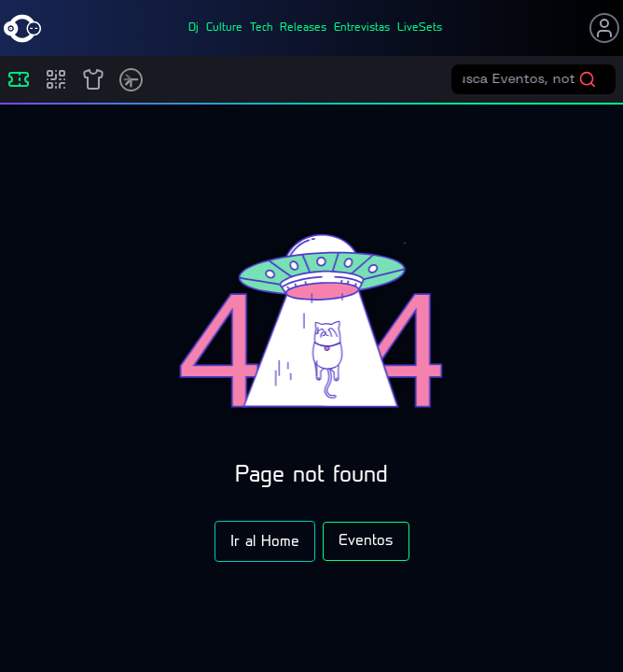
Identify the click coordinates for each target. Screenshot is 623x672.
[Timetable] (131, 80)
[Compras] (56, 79)
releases (303, 28)
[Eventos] (19, 79)
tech (261, 28)
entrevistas (362, 28)
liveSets (420, 28)
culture (224, 28)
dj (194, 28)
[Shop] (93, 79)
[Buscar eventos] (520, 79)
